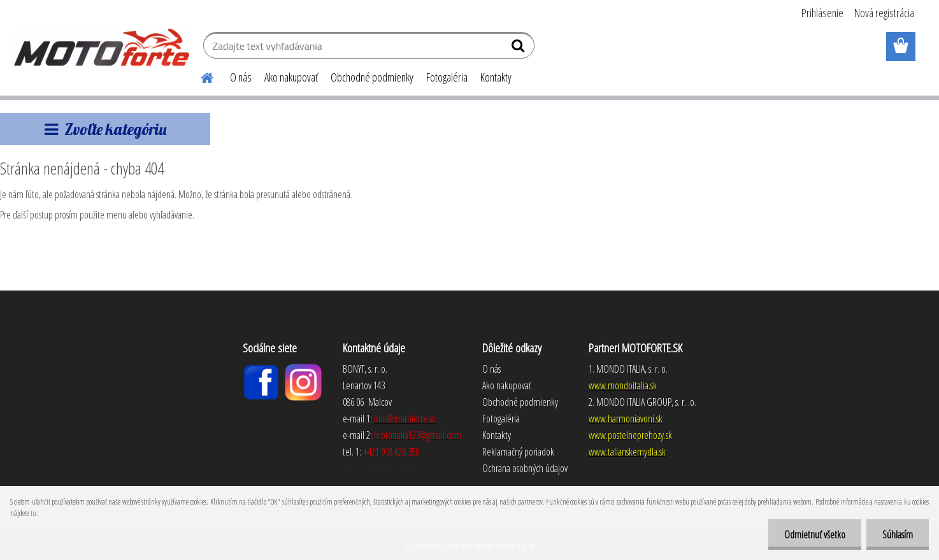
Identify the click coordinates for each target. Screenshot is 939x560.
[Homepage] (199, 76)
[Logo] (102, 47)
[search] (520, 48)
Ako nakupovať (291, 77)
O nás (241, 77)
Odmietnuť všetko (815, 535)
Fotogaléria (447, 77)
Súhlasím (898, 535)
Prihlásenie (822, 13)
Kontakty (496, 77)
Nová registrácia (884, 13)
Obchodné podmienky (372, 77)
